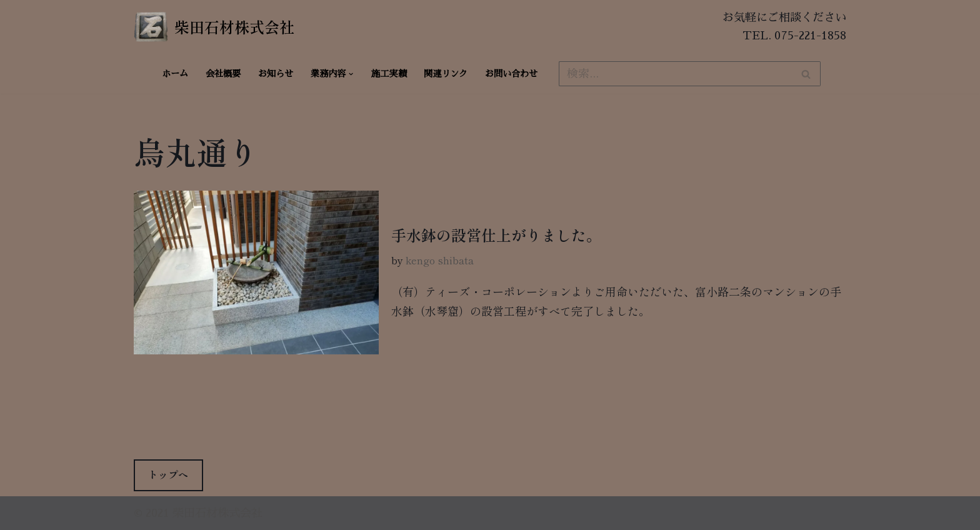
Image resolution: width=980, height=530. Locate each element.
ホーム (175, 74)
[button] (351, 74)
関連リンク (446, 74)
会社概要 (223, 74)
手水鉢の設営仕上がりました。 (496, 235)
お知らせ (276, 74)
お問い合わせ (511, 74)
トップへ (168, 474)
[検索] (676, 74)
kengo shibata (440, 260)
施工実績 (389, 74)
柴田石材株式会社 (217, 513)
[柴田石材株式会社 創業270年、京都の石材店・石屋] (214, 27)
